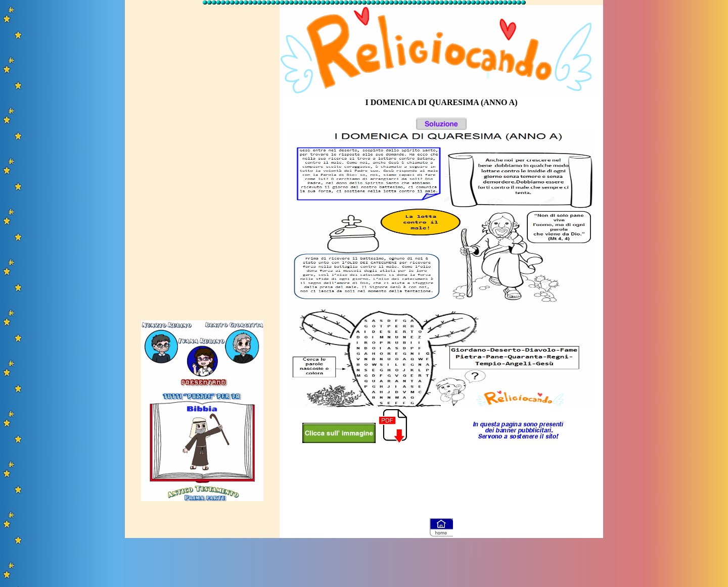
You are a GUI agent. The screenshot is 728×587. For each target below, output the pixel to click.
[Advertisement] (202, 158)
